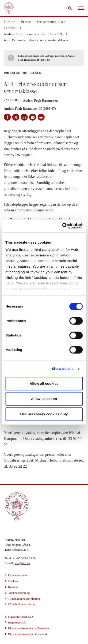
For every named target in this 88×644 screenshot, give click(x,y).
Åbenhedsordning (19, 593)
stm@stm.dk (22, 563)
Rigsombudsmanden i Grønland (27, 634)
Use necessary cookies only (44, 414)
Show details (63, 369)
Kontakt (13, 587)
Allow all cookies (44, 383)
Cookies (13, 581)
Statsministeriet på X (21, 617)
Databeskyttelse (18, 575)
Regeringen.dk (17, 622)
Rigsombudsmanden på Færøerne (28, 628)
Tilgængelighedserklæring (24, 599)
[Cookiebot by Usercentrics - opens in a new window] (63, 226)
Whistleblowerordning (22, 604)
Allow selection (44, 399)
